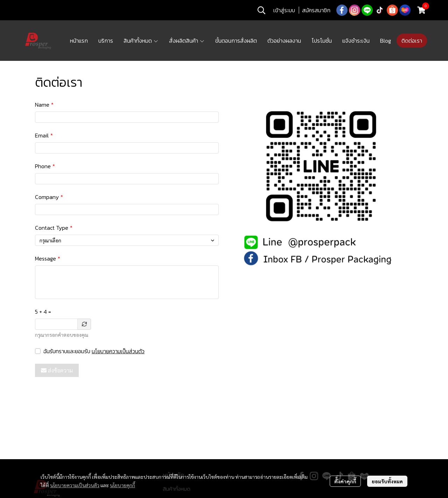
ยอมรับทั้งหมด (387, 481)
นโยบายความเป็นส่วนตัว (118, 351)
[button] (261, 10)
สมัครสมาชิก (316, 10)
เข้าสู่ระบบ (284, 10)
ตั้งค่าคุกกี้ (345, 481)
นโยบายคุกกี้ (122, 485)
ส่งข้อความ (57, 370)
